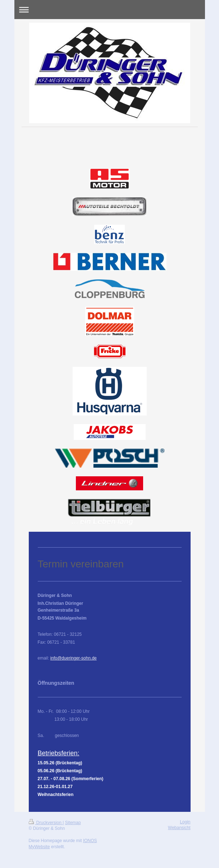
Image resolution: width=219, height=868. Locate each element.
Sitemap (73, 823)
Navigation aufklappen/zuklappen (110, 10)
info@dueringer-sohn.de (74, 658)
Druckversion (46, 823)
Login (185, 822)
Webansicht (179, 828)
